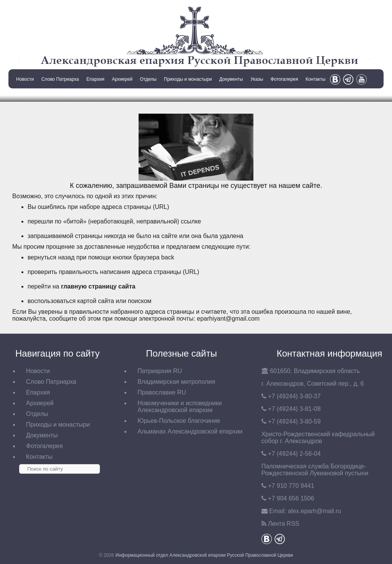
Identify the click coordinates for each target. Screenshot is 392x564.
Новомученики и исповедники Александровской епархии (180, 407)
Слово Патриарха (60, 79)
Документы (231, 79)
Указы (257, 79)
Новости (25, 79)
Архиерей (122, 79)
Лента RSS (284, 524)
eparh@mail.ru (314, 511)
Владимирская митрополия (176, 382)
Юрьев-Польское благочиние (179, 421)
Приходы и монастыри (188, 79)
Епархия (96, 79)
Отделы (148, 79)
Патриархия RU (160, 371)
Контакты (315, 79)
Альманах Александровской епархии (190, 431)
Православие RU (162, 392)
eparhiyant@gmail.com (228, 319)
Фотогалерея (284, 79)
